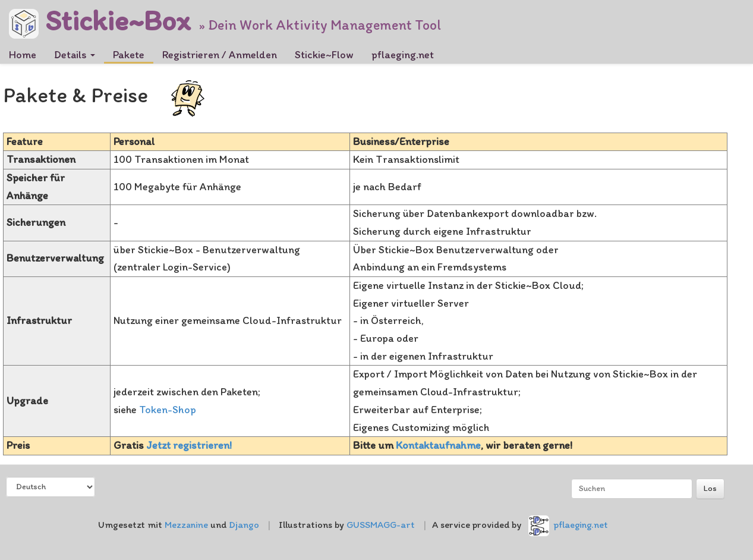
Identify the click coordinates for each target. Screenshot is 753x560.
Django (244, 525)
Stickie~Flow (324, 55)
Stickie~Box (100, 16)
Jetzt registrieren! (189, 445)
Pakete (129, 55)
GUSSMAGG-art (381, 525)
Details (75, 55)
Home (23, 55)
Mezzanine (186, 525)
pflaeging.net (403, 55)
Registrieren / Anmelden (220, 55)
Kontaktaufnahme (438, 445)
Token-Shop (168, 410)
